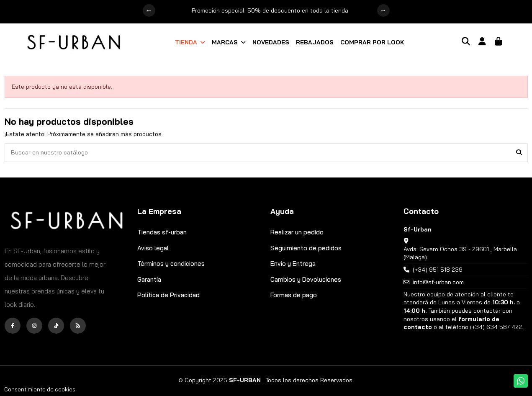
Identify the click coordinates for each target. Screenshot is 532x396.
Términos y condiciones (171, 264)
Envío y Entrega (293, 264)
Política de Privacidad (168, 295)
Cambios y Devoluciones (306, 279)
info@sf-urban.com (438, 282)
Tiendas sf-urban (162, 232)
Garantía (149, 279)
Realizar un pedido (297, 232)
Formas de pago (294, 295)
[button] (190, 42)
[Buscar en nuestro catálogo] (519, 153)
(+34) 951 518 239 (438, 270)
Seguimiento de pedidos (306, 248)
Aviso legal (153, 248)
